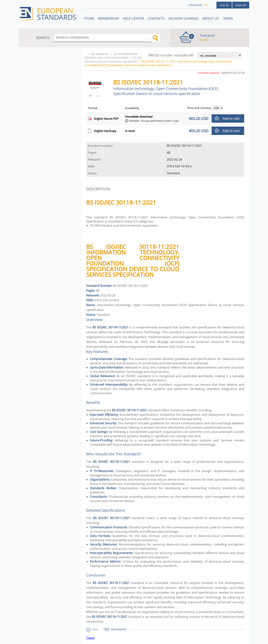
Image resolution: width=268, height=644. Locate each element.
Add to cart (231, 118)
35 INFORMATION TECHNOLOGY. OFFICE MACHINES (111, 56)
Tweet (90, 638)
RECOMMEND (119, 629)
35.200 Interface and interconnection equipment (113, 59)
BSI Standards (100, 54)
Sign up (241, 5)
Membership (109, 18)
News (228, 18)
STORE (89, 18)
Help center (133, 18)
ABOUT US (211, 18)
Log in (224, 5)
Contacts (156, 18)
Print (95, 629)
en (206, 5)
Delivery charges (184, 18)
